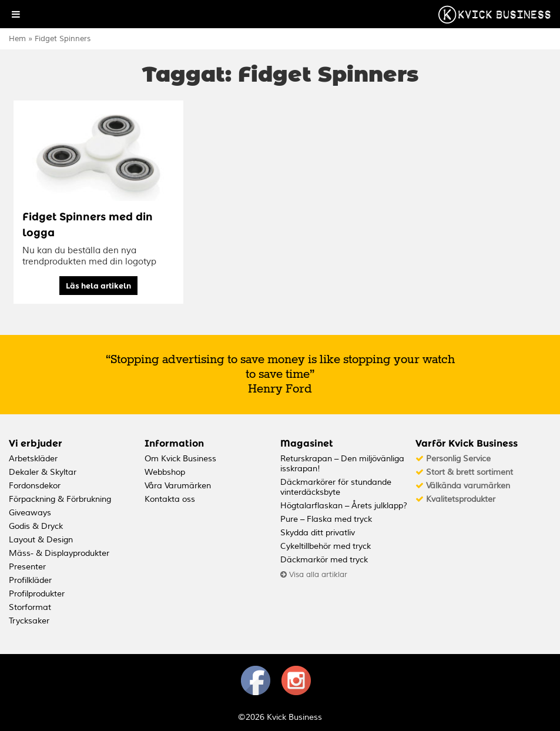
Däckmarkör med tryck (324, 560)
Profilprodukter (37, 594)
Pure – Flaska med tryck (326, 519)
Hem (17, 39)
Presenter (27, 567)
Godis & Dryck (36, 526)
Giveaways (30, 513)
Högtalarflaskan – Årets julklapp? (344, 506)
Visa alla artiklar (314, 575)
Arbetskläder (33, 459)
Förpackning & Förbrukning (60, 499)
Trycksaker (29, 621)
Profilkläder (30, 580)
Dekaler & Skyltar (43, 472)
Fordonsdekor (35, 486)
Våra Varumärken (178, 486)
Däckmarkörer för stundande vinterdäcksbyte (336, 487)
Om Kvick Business (180, 459)
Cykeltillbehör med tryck (326, 546)
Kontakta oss (170, 499)
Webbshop (165, 472)
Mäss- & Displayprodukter (59, 553)
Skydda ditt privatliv (318, 533)
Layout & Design (41, 540)
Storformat (30, 607)
